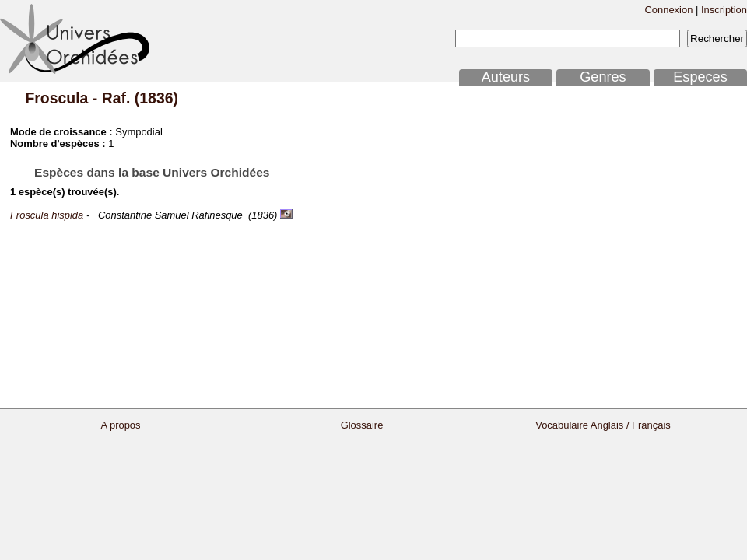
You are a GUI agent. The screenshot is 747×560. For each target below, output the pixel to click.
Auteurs (506, 77)
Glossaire (362, 425)
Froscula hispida (47, 215)
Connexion (668, 10)
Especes (700, 77)
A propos (120, 425)
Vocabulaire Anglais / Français (603, 425)
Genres (603, 77)
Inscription (724, 10)
